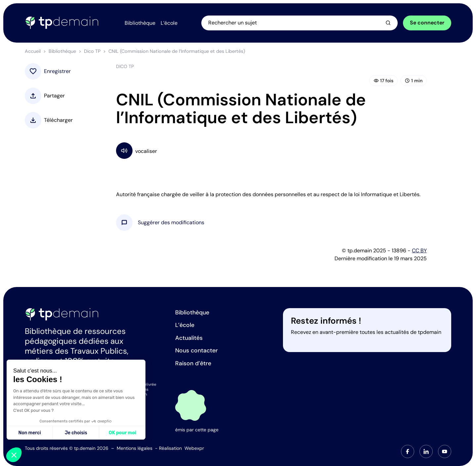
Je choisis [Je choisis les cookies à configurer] (76, 433)
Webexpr (194, 448)
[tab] (408, 451)
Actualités (189, 338)
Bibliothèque (62, 51)
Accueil (33, 51)
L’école (185, 325)
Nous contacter (197, 350)
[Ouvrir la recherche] (299, 23)
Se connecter (427, 23)
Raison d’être (193, 363)
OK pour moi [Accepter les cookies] (122, 433)
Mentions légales (135, 448)
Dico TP (92, 51)
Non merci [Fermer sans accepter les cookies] (29, 433)
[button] (171, 223)
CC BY (419, 251)
